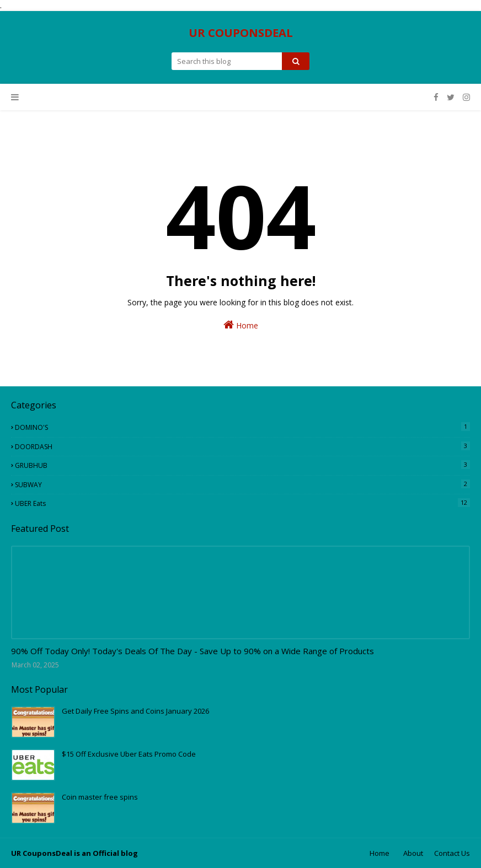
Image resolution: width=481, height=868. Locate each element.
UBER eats (242, 503)
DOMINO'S (242, 427)
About (413, 853)
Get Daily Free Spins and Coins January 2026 (135, 711)
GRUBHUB (242, 465)
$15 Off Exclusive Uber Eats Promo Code (129, 754)
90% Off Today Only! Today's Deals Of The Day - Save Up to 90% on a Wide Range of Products (193, 651)
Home (241, 325)
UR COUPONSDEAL (241, 33)
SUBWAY (242, 484)
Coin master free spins (100, 797)
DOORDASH (242, 446)
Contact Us (452, 853)
